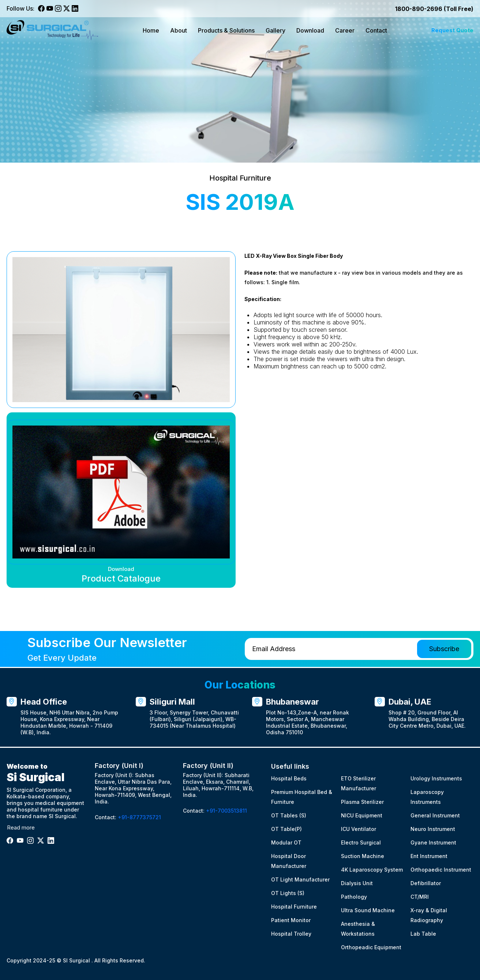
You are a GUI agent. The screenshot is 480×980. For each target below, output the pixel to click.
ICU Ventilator (359, 829)
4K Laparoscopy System (372, 870)
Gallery (275, 30)
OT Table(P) (286, 829)
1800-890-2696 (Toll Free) (434, 9)
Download (310, 30)
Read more (21, 827)
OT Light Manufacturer (300, 879)
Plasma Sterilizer (362, 802)
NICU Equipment (362, 815)
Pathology (354, 897)
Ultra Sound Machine (368, 910)
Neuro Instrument (433, 829)
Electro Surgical (361, 842)
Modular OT (286, 842)
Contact (376, 30)
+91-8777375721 (139, 817)
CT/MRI (420, 897)
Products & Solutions (226, 30)
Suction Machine (363, 856)
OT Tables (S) (289, 815)
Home (151, 30)
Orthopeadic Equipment (371, 947)
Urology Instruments (436, 778)
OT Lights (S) (288, 893)
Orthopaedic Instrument (441, 870)
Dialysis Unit (357, 883)
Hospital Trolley (291, 934)
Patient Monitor (291, 920)
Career (345, 30)
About (179, 30)
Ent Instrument (429, 856)
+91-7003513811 (226, 811)
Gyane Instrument (433, 842)
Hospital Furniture (294, 907)
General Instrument (435, 815)
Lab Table (423, 934)
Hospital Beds (289, 778)
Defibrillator (426, 883)
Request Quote (452, 30)
